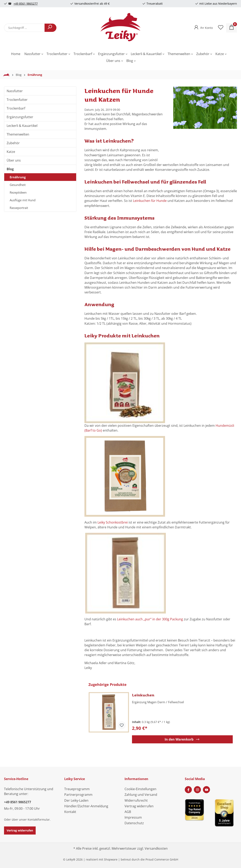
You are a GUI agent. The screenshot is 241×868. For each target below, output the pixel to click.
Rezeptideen (18, 192)
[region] (205, 120)
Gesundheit (18, 185)
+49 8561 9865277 (26, 4)
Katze (11, 152)
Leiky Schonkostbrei (113, 522)
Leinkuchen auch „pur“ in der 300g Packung (150, 619)
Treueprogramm (77, 789)
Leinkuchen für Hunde (150, 201)
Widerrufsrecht (136, 800)
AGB (128, 812)
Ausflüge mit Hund (23, 200)
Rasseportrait (19, 208)
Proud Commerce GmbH (162, 859)
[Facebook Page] (188, 790)
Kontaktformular (39, 819)
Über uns (14, 160)
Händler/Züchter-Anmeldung (86, 806)
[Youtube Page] (206, 790)
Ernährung (18, 177)
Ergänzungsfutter (20, 117)
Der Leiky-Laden (76, 800)
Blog (10, 169)
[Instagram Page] (197, 790)
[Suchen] (50, 28)
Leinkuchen (143, 695)
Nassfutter (15, 91)
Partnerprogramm (78, 795)
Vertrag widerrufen (20, 830)
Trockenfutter (17, 100)
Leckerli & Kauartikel (22, 126)
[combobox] (24, 28)
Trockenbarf (16, 108)
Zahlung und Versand (141, 795)
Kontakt (70, 812)
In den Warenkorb (182, 739)
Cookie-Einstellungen (140, 789)
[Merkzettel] (221, 28)
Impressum (133, 817)
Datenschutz (134, 823)
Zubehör (13, 143)
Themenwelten (18, 134)
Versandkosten (156, 848)
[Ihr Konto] (203, 27)
